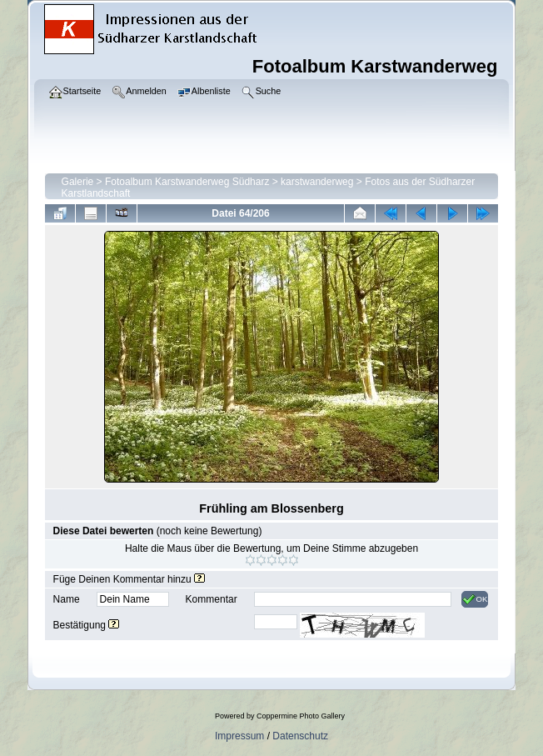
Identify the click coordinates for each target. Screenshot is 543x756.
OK (475, 599)
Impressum (239, 736)
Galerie (78, 182)
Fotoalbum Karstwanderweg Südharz (187, 182)
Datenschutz (300, 736)
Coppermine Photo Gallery (301, 716)
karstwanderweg (317, 182)
